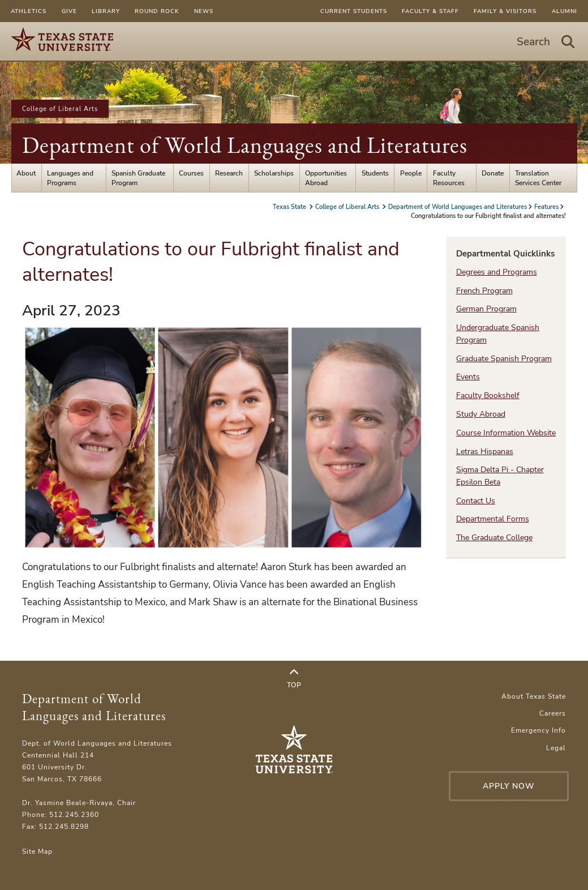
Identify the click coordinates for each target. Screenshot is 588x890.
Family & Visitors (505, 11)
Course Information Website (506, 433)
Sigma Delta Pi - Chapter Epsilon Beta (500, 476)
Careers (553, 713)
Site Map (37, 851)
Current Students (354, 11)
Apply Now (509, 786)
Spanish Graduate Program (138, 178)
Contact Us (476, 501)
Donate (493, 173)
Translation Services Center (538, 178)
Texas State (290, 207)
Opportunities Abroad (326, 178)
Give (69, 11)
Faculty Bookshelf (488, 395)
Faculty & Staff (430, 11)
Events (468, 377)
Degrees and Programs (497, 272)
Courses (191, 173)
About (26, 173)
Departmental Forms (493, 519)
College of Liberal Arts (60, 109)
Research (229, 173)
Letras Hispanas (485, 452)
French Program (484, 291)
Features (546, 207)
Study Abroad (481, 414)
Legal (556, 748)
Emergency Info (538, 730)
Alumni (565, 11)
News (204, 11)
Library (106, 11)
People (411, 173)
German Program (486, 309)
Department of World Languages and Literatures (245, 145)
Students (375, 173)
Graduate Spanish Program (504, 359)
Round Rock (157, 11)
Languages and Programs (70, 178)
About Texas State (534, 696)
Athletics (29, 11)
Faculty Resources (449, 178)
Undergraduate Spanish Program (498, 333)
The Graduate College (494, 538)
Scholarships (274, 173)
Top (294, 679)
